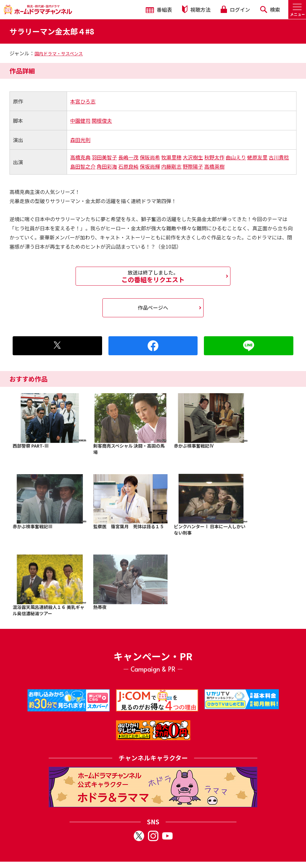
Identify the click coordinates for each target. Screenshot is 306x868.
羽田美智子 (104, 157)
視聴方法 (196, 9)
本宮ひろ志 (83, 101)
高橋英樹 (214, 166)
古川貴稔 (279, 157)
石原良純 (128, 166)
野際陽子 (193, 166)
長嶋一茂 (128, 157)
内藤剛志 (171, 166)
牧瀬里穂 (171, 157)
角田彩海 (107, 166)
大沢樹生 (193, 157)
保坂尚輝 (150, 166)
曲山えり (236, 157)
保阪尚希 (150, 157)
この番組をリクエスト (153, 276)
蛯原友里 (257, 157)
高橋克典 (80, 157)
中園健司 (80, 121)
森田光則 (80, 140)
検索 (270, 9)
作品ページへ (153, 307)
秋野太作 (214, 157)
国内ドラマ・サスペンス (59, 53)
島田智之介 (83, 166)
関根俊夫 (102, 121)
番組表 (159, 9)
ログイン (235, 9)
